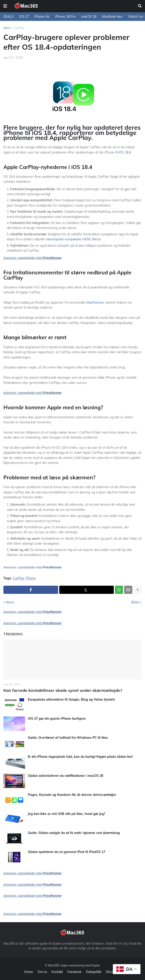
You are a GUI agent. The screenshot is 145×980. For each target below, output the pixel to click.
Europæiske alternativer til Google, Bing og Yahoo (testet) (71, 700)
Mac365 (54, 965)
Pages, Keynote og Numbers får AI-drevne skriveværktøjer (72, 795)
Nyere (10, 602)
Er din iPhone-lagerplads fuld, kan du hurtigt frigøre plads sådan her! (80, 757)
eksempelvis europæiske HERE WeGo (74, 239)
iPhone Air (42, 17)
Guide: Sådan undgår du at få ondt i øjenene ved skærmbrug (74, 833)
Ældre (135, 602)
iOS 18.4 (125, 152)
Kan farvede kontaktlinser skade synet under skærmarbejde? (63, 690)
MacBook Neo (112, 17)
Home (29, 972)
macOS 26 (89, 17)
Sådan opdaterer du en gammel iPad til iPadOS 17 (67, 852)
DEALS (8, 17)
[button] (5, 6)
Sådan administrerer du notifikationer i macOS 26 (65, 776)
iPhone (31, 578)
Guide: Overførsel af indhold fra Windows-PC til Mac (68, 738)
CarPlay (19, 28)
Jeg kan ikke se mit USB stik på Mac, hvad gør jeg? (67, 814)
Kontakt (57, 972)
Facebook (74, 972)
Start (7, 28)
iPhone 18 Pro (65, 17)
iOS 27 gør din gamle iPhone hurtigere (57, 719)
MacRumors (95, 302)
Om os (42, 972)
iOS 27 (24, 17)
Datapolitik (94, 972)
